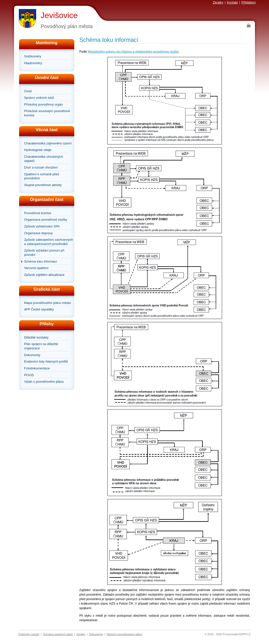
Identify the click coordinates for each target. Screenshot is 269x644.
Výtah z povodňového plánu (44, 382)
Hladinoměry (33, 63)
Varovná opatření (36, 268)
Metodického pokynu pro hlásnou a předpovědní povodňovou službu (133, 52)
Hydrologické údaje (38, 150)
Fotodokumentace (37, 368)
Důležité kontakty (36, 337)
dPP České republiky (39, 309)
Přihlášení (249, 2)
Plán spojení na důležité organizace (41, 346)
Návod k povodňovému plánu (124, 634)
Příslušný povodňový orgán (43, 104)
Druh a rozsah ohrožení (41, 167)
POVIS (29, 375)
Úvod (28, 91)
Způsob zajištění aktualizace (44, 275)
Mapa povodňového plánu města (47, 303)
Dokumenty (32, 355)
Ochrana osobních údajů (58, 634)
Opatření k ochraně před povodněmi (42, 176)
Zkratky (218, 2)
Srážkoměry (33, 56)
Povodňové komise (38, 213)
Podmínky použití (29, 634)
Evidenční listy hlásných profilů (46, 361)
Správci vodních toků (39, 98)
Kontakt (232, 2)
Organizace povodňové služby (46, 220)
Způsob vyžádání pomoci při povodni (44, 253)
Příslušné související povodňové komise (47, 113)
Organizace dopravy (39, 233)
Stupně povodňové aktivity (43, 185)
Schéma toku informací (41, 261)
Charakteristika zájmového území (48, 143)
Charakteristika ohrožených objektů (44, 159)
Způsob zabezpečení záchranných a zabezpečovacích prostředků (49, 242)
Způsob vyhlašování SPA (42, 226)
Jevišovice (59, 15)
